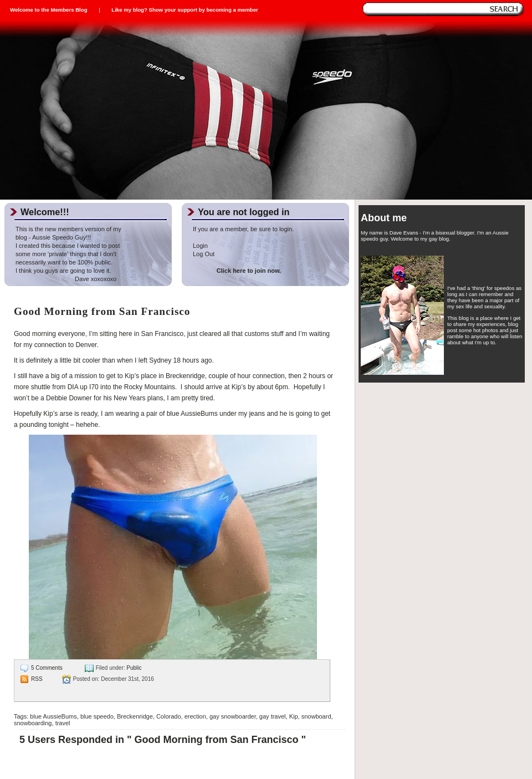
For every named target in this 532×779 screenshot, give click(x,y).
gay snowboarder (233, 716)
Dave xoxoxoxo (66, 279)
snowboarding (33, 723)
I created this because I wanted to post (68, 246)
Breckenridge (135, 716)
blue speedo (97, 716)
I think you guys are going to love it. (63, 271)
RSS (37, 679)
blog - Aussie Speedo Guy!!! (53, 237)
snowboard (316, 716)
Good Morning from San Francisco (102, 311)
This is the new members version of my (68, 229)
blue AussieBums (53, 716)
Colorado (169, 716)
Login (200, 246)
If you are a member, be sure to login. (243, 229)
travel (63, 723)
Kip (294, 716)
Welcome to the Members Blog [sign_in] (49, 10)
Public (134, 668)
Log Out (204, 254)
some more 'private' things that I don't (66, 254)
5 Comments (47, 668)
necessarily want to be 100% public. (64, 262)
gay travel (273, 716)
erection (195, 716)
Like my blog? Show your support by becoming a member (185, 10)
